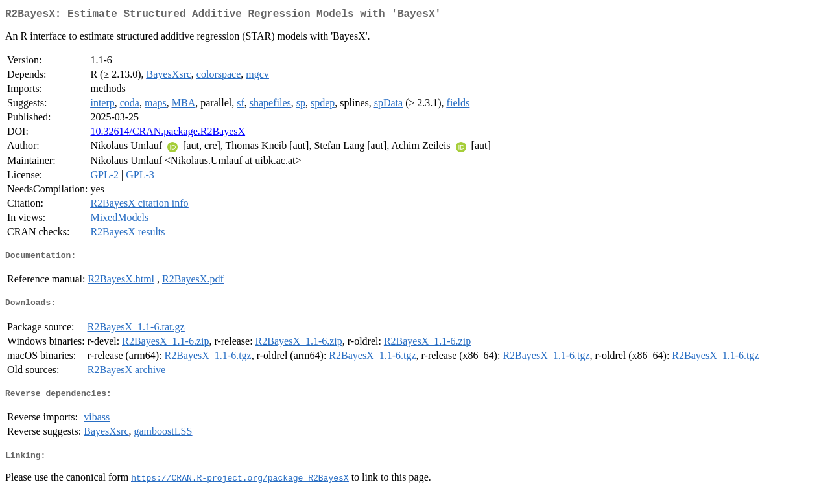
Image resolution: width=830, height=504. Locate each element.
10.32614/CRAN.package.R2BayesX (168, 134)
